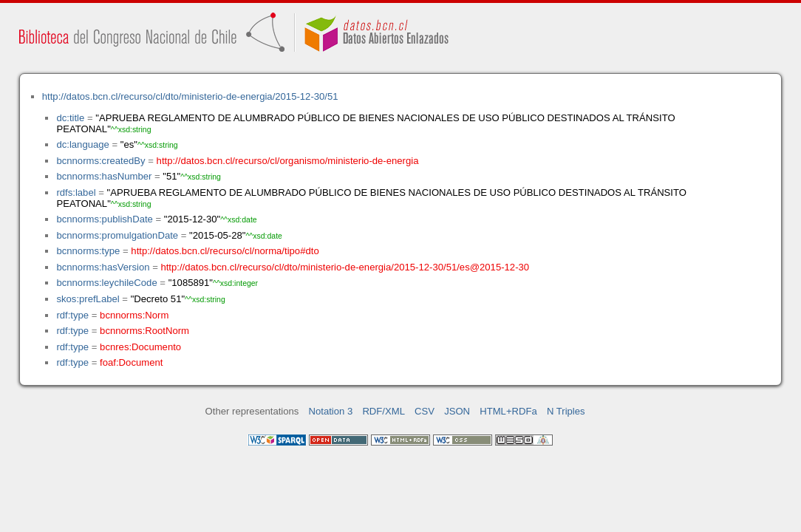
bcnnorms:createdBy (100, 161)
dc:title (70, 118)
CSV (425, 411)
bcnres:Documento (140, 347)
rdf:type (72, 315)
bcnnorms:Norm (134, 315)
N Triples (566, 411)
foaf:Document (131, 362)
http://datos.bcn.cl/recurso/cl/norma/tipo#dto (225, 251)
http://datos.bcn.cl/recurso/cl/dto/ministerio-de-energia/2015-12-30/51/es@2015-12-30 (345, 267)
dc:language (82, 144)
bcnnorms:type (88, 251)
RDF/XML (384, 411)
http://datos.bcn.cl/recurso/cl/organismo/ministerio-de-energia (288, 161)
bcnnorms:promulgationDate (117, 235)
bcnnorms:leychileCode (106, 283)
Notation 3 (331, 411)
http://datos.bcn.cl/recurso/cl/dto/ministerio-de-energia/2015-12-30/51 (190, 96)
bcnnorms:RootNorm (144, 331)
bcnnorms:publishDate (104, 219)
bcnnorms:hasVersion (103, 267)
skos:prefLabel (88, 299)
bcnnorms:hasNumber (104, 176)
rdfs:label (76, 192)
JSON (457, 411)
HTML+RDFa (508, 411)
